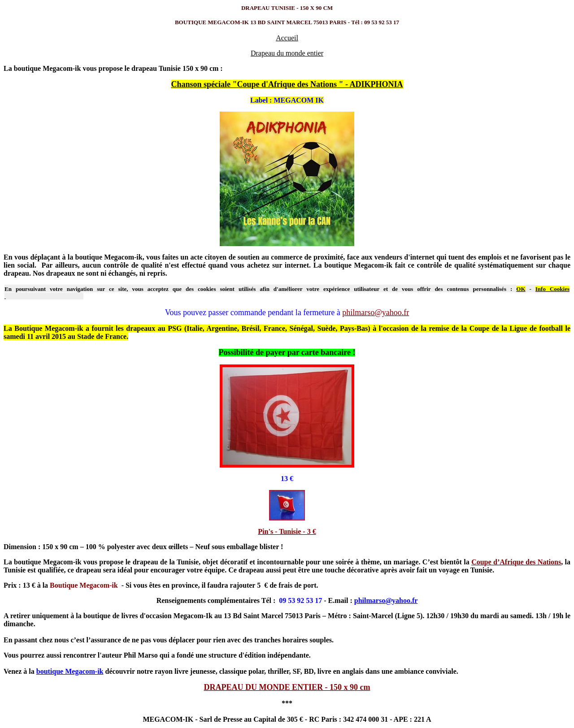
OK (521, 289)
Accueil (287, 38)
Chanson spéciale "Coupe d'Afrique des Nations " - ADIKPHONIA (287, 84)
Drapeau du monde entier (287, 53)
